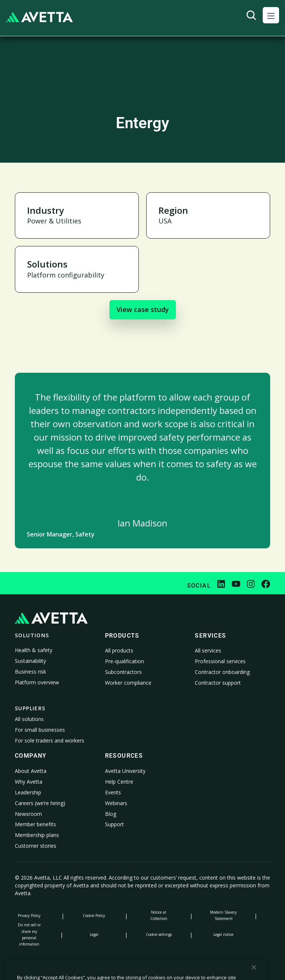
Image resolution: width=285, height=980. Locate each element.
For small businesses (40, 730)
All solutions (29, 719)
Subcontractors (123, 672)
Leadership (28, 792)
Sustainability (30, 661)
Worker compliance (128, 683)
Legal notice (223, 934)
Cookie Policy (94, 916)
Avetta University (125, 771)
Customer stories (36, 846)
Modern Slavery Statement (223, 915)
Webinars (116, 803)
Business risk (30, 672)
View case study (143, 309)
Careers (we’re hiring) (40, 803)
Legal (94, 934)
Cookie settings (159, 934)
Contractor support (218, 683)
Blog (111, 814)
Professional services (220, 661)
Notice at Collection (159, 915)
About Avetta (31, 771)
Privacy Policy (29, 916)
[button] (271, 15)
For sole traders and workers (50, 740)
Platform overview (37, 682)
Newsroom (28, 814)
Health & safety (34, 650)
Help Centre (119, 782)
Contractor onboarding (222, 672)
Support (114, 824)
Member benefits (35, 824)
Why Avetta (29, 782)
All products (119, 650)
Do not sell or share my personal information (29, 934)
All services (208, 650)
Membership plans (37, 835)
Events (113, 792)
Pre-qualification (125, 661)
